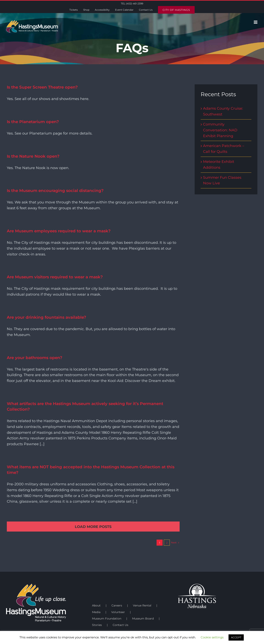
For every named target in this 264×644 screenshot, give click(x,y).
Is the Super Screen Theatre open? (42, 87)
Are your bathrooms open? (35, 358)
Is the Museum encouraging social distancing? (55, 191)
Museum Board (143, 618)
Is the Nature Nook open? (33, 156)
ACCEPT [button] (236, 637)
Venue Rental (142, 605)
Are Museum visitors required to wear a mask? (55, 277)
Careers (117, 605)
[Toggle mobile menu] (256, 22)
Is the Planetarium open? (33, 122)
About (96, 605)
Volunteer (118, 612)
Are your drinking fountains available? (47, 317)
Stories (97, 625)
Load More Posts (93, 527)
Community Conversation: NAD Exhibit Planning (220, 130)
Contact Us (120, 625)
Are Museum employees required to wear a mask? (59, 231)
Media (96, 612)
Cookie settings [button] (212, 637)
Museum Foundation (107, 618)
